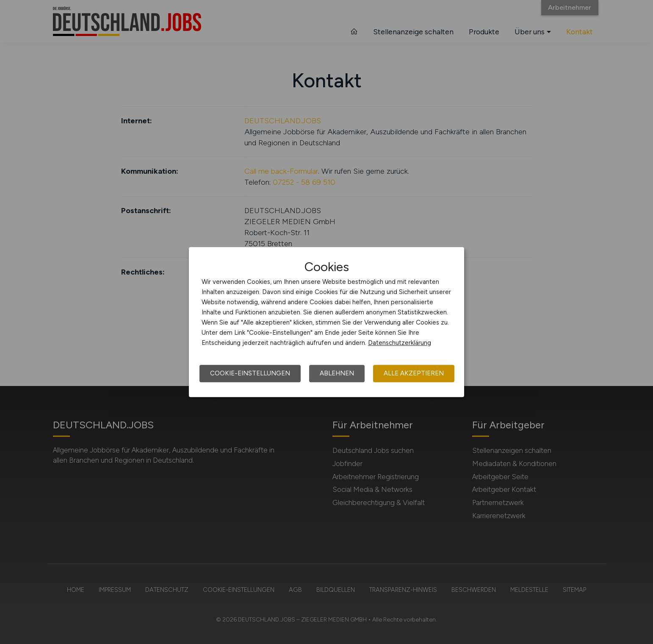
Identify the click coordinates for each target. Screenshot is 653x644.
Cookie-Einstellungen (250, 373)
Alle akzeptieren (414, 373)
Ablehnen (337, 373)
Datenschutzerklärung (400, 343)
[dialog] (326, 322)
